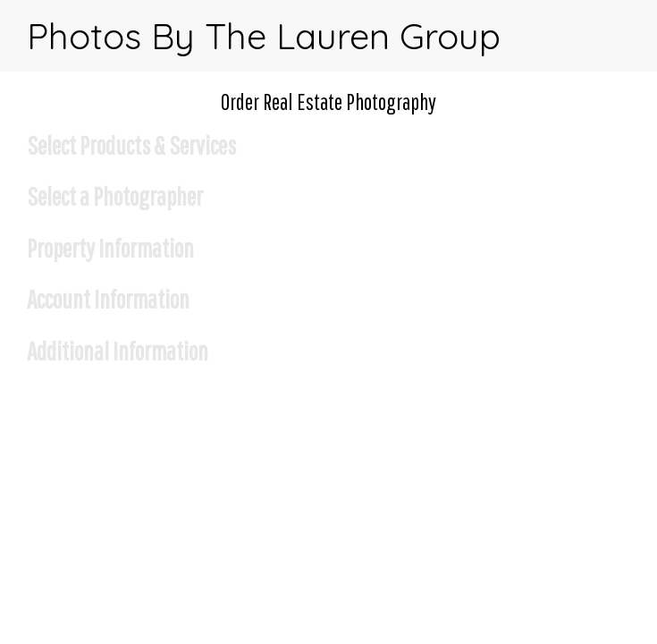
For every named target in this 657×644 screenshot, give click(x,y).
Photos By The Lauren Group (264, 36)
